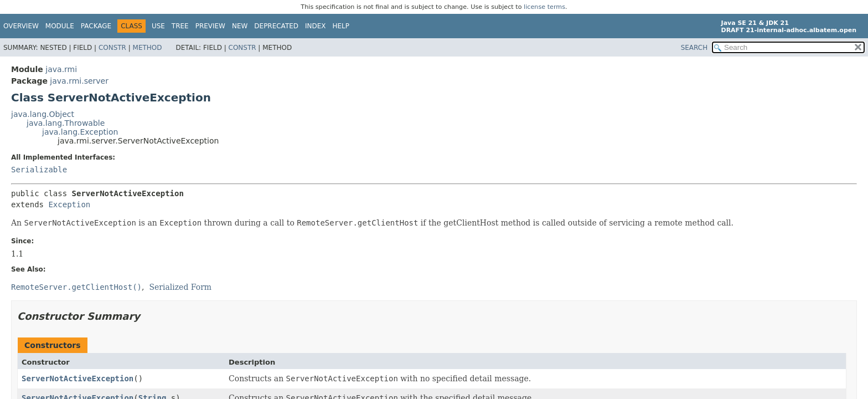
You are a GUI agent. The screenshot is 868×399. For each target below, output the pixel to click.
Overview (21, 26)
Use (158, 26)
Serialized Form (180, 287)
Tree (180, 26)
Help (341, 26)
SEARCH (694, 48)
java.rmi (61, 69)
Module (60, 26)
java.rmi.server (79, 81)
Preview (210, 26)
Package (96, 26)
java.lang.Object (43, 114)
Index (316, 26)
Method (148, 48)
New (240, 26)
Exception (69, 204)
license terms (544, 7)
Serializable (39, 170)
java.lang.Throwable (66, 123)
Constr (112, 48)
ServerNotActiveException (77, 378)
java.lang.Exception (80, 132)
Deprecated (276, 26)
